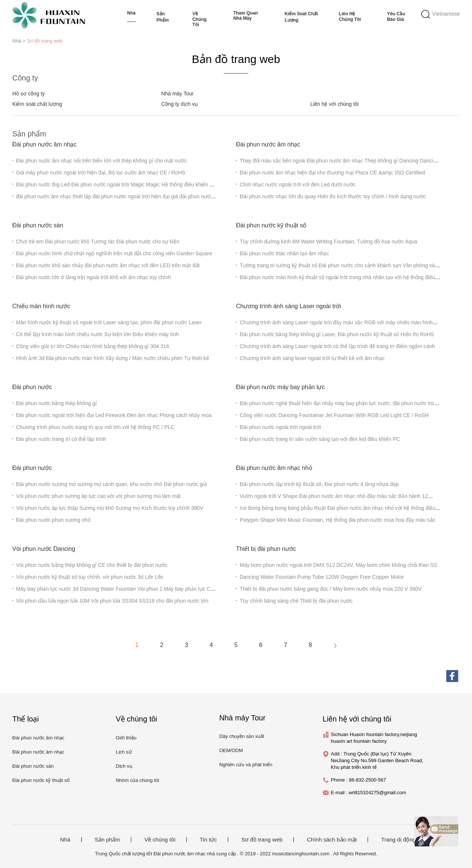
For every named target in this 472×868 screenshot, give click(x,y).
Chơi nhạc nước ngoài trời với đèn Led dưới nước (298, 184)
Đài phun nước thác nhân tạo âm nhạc (284, 253)
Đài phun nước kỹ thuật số (271, 225)
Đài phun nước (32, 387)
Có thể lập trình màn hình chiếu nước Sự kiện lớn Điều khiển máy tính (97, 334)
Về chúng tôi (199, 19)
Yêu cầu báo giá (396, 17)
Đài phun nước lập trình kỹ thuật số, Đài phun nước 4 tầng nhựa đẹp (319, 484)
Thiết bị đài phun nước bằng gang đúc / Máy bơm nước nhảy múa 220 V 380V (331, 589)
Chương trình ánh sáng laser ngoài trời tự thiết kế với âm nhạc (312, 358)
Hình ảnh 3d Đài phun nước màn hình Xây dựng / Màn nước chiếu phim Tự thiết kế (113, 358)
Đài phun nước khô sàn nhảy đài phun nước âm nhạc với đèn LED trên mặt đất (108, 265)
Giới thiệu (126, 738)
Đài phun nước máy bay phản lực (280, 387)
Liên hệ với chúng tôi (334, 104)
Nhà (131, 13)
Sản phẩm (163, 17)
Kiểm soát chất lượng (301, 17)
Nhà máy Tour (178, 94)
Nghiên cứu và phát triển (246, 765)
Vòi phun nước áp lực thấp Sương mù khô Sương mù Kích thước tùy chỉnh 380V (110, 508)
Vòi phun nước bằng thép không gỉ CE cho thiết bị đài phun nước (92, 565)
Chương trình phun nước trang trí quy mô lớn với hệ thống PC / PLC (95, 427)
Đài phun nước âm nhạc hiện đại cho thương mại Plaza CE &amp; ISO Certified (332, 173)
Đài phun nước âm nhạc (44, 144)
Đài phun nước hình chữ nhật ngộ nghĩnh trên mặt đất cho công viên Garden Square (114, 253)
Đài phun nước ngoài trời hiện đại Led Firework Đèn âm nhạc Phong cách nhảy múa (114, 415)
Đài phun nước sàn (38, 225)
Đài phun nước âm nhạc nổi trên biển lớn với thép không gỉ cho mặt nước (101, 161)
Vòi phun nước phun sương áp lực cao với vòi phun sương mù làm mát (98, 496)
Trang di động (398, 840)
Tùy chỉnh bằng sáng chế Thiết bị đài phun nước (296, 601)
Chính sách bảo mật (332, 840)
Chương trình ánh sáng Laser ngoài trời (289, 306)
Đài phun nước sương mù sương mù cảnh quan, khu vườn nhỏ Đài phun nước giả (111, 484)
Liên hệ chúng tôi (350, 17)
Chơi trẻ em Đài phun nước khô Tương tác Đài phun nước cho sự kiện (98, 242)
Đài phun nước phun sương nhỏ (53, 520)
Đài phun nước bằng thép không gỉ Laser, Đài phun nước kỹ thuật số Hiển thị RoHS (337, 334)
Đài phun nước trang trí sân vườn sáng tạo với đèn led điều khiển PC (320, 439)
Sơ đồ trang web (45, 41)
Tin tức (208, 840)
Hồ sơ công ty (29, 94)
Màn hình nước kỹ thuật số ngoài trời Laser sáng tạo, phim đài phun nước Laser (109, 322)
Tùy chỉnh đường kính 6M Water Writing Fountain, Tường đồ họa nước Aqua (328, 242)
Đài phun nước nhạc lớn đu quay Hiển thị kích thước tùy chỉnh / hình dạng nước (333, 196)
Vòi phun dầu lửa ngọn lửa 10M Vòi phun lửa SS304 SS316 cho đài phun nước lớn (112, 601)
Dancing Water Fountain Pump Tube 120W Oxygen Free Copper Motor (322, 577)
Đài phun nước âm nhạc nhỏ (274, 468)
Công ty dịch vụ (180, 104)
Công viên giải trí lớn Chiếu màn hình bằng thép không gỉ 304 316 (93, 346)
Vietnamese (446, 14)
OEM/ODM (231, 750)
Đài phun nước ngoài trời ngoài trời (280, 427)
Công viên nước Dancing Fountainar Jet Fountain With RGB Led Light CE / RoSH (334, 415)
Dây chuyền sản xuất (242, 736)
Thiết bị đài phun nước (266, 549)
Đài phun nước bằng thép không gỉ (56, 403)
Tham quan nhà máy (246, 16)
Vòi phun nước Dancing (44, 549)
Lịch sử (124, 752)
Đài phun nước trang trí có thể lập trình (61, 439)
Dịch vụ (124, 766)
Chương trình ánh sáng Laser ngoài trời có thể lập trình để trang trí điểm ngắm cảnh (337, 346)
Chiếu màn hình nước (41, 306)
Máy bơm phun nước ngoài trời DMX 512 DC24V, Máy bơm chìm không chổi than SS (339, 565)
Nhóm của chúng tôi (137, 780)
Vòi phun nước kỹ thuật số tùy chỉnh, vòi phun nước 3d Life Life (90, 577)
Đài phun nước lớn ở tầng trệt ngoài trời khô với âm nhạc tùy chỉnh (94, 277)
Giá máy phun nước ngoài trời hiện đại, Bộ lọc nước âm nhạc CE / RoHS (101, 173)
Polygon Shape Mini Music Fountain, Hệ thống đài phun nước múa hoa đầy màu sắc (338, 520)
